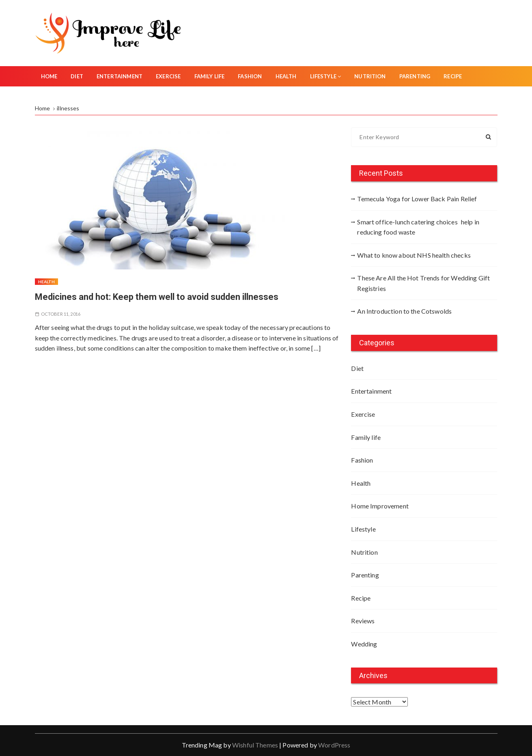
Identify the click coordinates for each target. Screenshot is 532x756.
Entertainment (120, 76)
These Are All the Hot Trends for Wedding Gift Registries (423, 283)
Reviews (363, 621)
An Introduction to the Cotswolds (404, 311)
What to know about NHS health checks (414, 255)
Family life (210, 76)
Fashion (250, 76)
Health (286, 76)
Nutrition (370, 76)
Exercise (168, 76)
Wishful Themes (255, 745)
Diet (77, 76)
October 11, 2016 (61, 314)
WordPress (334, 745)
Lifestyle (326, 76)
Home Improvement (380, 506)
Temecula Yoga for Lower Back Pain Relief (417, 199)
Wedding (364, 644)
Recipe (453, 76)
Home (49, 76)
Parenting (415, 76)
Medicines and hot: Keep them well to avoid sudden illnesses (157, 297)
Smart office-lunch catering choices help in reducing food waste (418, 227)
